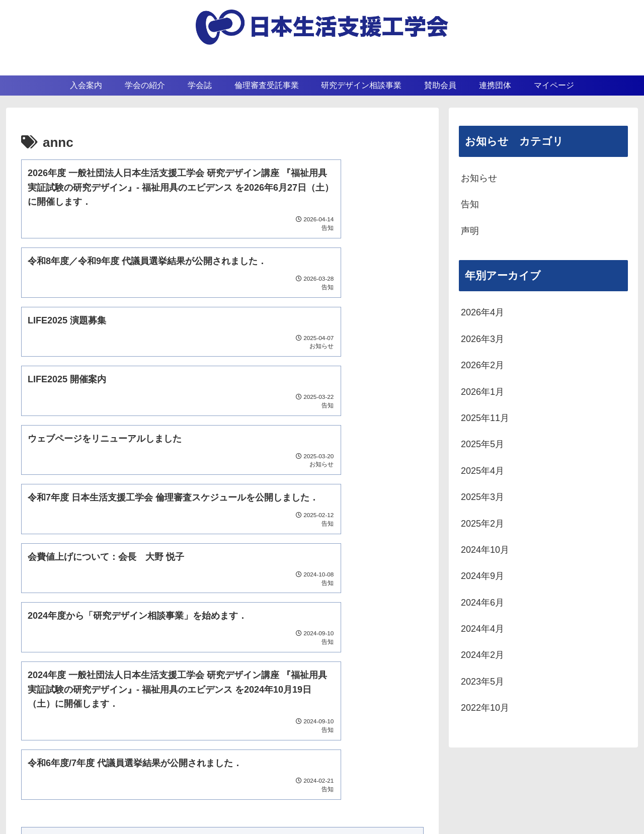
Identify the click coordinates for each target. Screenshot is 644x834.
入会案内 (202, 784)
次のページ (223, 580)
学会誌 (323, 784)
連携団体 (443, 784)
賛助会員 (383, 784)
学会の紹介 (262, 784)
